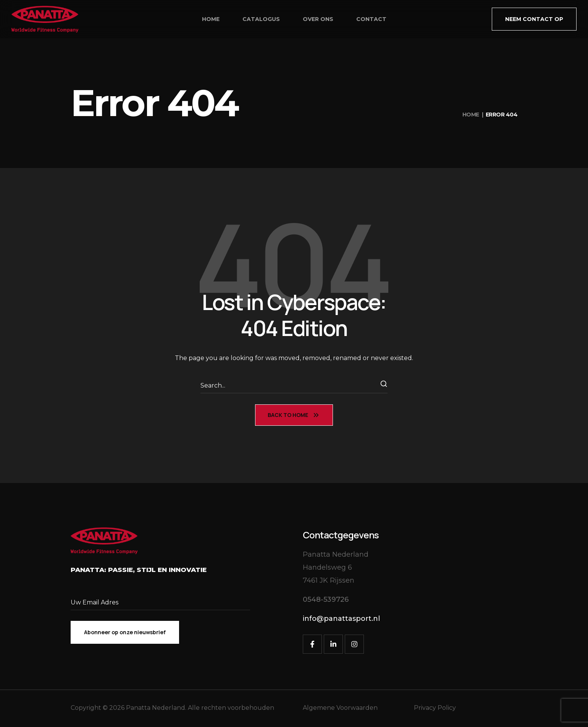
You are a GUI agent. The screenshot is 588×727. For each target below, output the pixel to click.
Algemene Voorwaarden (340, 708)
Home (471, 115)
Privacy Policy (435, 708)
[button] (534, 19)
